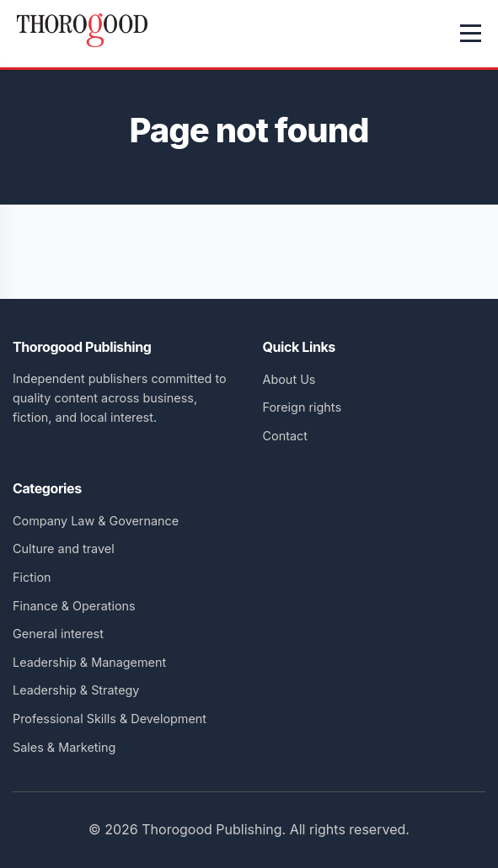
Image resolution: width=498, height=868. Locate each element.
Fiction (32, 577)
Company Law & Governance (96, 521)
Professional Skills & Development (110, 719)
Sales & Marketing (64, 747)
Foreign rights (303, 407)
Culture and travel (64, 548)
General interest (58, 634)
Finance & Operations (74, 606)
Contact (285, 436)
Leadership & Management (89, 662)
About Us (289, 379)
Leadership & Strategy (76, 690)
